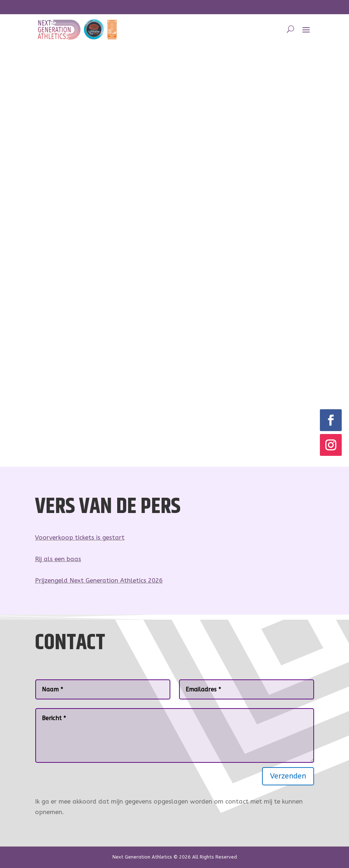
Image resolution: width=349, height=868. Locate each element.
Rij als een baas (58, 559)
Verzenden (288, 776)
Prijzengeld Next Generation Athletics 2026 (99, 580)
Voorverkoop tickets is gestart (80, 537)
